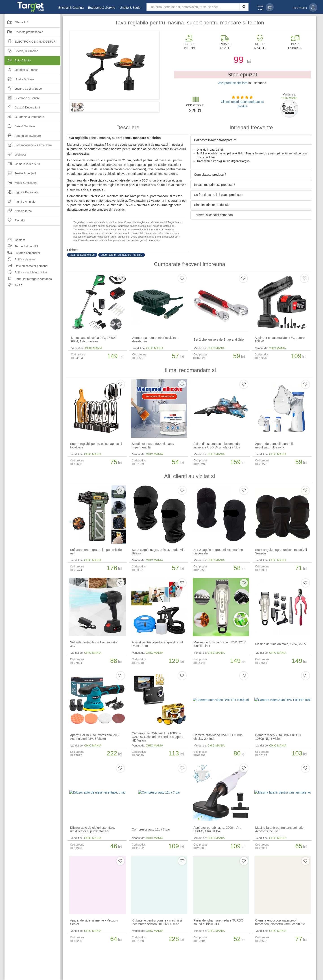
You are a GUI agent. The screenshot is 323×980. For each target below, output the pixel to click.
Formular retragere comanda (28, 280)
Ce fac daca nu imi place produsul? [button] (219, 195)
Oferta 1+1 (16, 24)
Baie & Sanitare (20, 128)
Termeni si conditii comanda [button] (213, 215)
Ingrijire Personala (21, 194)
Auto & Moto (33, 62)
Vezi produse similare (232, 83)
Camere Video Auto (22, 165)
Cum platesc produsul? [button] (210, 175)
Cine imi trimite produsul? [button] (212, 205)
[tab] (251, 140)
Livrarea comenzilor (22, 254)
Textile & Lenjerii (20, 175)
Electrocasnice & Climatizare (28, 146)
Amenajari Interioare (23, 137)
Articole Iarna (18, 212)
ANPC (14, 286)
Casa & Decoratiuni (22, 109)
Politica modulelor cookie (26, 273)
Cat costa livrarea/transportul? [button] (215, 140)
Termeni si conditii (21, 247)
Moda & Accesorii (21, 184)
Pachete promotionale (24, 33)
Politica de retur (20, 260)
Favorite (15, 222)
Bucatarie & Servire (102, 8)
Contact (15, 241)
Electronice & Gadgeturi (30, 43)
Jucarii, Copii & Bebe (23, 90)
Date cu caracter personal (26, 267)
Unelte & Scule (130, 8)
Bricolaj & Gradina (71, 8)
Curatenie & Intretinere (24, 118)
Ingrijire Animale (20, 203)
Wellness (15, 156)
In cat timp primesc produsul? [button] (215, 185)
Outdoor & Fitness (21, 71)
